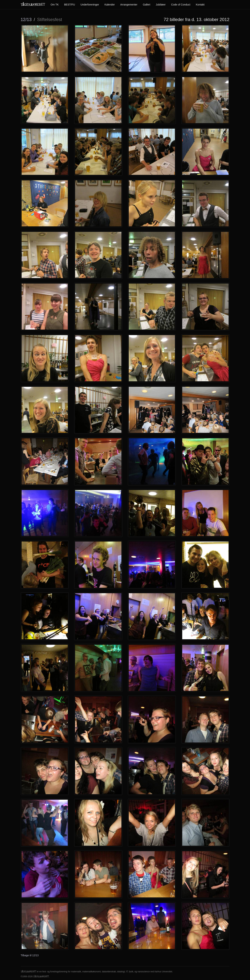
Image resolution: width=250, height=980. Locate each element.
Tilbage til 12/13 (30, 955)
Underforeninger (90, 5)
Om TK (55, 5)
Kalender (110, 5)
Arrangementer (129, 5)
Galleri (147, 5)
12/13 (26, 19)
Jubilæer (161, 5)
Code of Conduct (181, 5)
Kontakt (200, 5)
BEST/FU (70, 5)
